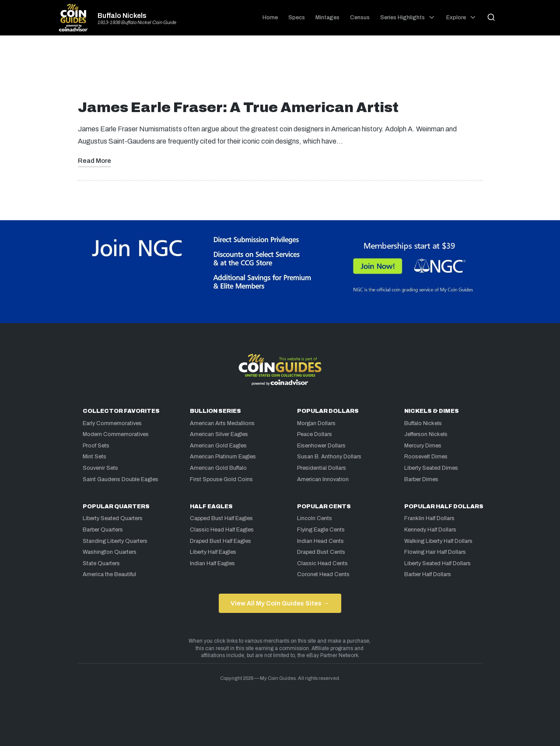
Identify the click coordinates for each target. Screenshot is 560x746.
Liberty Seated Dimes (431, 468)
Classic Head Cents (322, 563)
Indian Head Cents (320, 541)
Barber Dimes (421, 479)
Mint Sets (94, 457)
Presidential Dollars (322, 468)
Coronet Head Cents (323, 574)
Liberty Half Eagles (213, 552)
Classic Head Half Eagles (222, 530)
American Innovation (323, 479)
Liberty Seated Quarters (113, 518)
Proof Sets (96, 446)
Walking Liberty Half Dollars (438, 541)
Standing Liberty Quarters (115, 541)
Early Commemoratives (112, 423)
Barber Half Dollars (428, 574)
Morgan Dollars (316, 423)
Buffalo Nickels (122, 16)
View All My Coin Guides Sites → (280, 603)
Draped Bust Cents (321, 552)
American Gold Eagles (218, 446)
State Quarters (101, 563)
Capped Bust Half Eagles (221, 518)
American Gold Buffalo (218, 468)
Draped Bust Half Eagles (220, 541)
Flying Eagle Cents (321, 530)
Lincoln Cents (315, 518)
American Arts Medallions (222, 423)
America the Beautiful (109, 574)
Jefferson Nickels (426, 434)
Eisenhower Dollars (321, 446)
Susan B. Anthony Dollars (329, 457)
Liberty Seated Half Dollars (437, 563)
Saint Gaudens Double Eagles (121, 479)
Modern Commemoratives (116, 434)
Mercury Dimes (423, 446)
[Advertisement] (280, 71)
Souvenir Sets (100, 468)
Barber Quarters (103, 530)
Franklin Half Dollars (429, 518)
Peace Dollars (315, 434)
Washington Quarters (110, 552)
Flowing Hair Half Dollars (435, 552)
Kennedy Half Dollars (430, 530)
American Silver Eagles (219, 434)
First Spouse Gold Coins (221, 479)
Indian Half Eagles (212, 563)
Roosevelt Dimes (426, 457)
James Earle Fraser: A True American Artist (238, 107)
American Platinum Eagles (223, 457)
